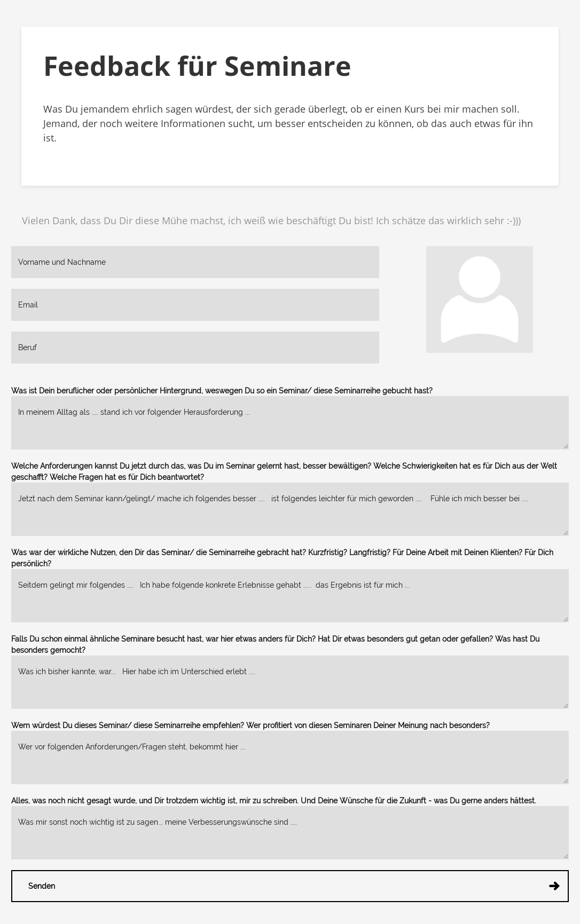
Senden (295, 889)
